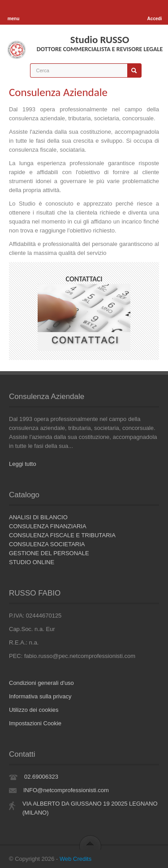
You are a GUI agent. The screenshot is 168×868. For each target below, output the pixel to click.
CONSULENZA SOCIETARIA (47, 544)
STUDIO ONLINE (32, 562)
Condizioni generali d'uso (41, 683)
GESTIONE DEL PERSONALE (49, 553)
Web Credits (75, 859)
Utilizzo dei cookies (34, 710)
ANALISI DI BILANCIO (38, 517)
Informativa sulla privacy (40, 696)
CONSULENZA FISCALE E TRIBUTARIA (62, 535)
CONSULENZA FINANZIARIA (48, 526)
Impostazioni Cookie (35, 723)
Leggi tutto (23, 464)
